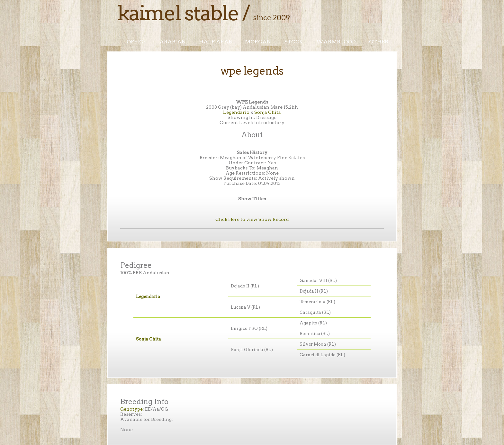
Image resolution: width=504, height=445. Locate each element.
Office (136, 42)
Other (379, 42)
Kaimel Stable (178, 13)
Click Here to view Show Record (252, 219)
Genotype (131, 409)
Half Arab (215, 42)
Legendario (236, 112)
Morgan (258, 42)
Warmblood (336, 42)
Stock (294, 42)
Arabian (173, 42)
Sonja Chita (268, 112)
